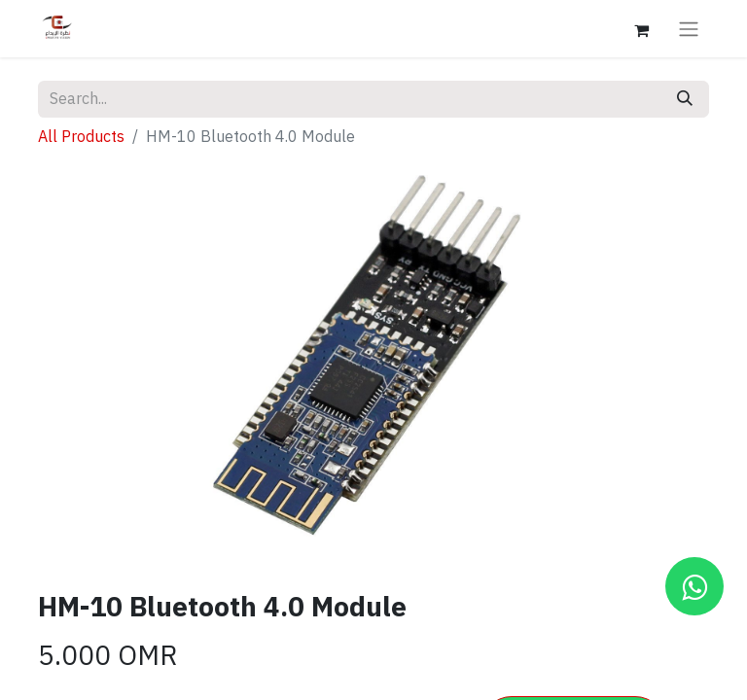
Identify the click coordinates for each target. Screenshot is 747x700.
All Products (81, 137)
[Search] (685, 99)
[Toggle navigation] (689, 29)
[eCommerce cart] (641, 28)
